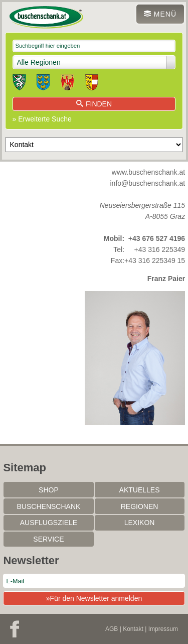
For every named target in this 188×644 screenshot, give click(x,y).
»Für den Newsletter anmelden (94, 598)
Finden (94, 104)
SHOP (49, 490)
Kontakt (133, 629)
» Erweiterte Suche (42, 119)
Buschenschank (49, 506)
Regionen (140, 506)
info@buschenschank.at (148, 183)
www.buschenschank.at (148, 172)
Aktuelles (140, 490)
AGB (112, 629)
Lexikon (140, 523)
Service (48, 539)
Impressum (163, 629)
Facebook (15, 629)
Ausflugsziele (49, 523)
